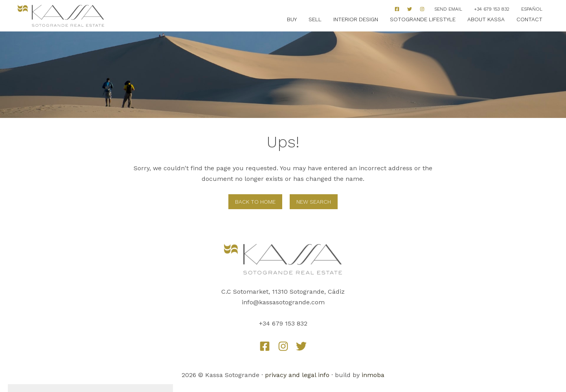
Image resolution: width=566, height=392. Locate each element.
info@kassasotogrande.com (283, 302)
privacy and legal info (297, 375)
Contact (529, 19)
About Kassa (486, 19)
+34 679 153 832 (492, 9)
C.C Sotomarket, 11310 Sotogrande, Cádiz (283, 292)
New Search (314, 202)
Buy (292, 19)
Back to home (255, 202)
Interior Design (356, 19)
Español (532, 9)
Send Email (448, 9)
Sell (315, 19)
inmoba (373, 375)
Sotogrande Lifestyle (423, 19)
